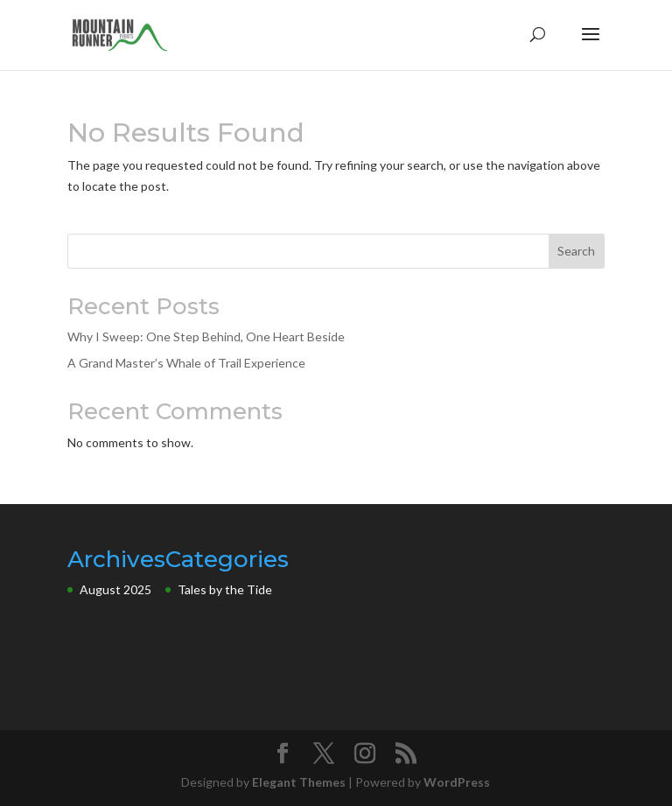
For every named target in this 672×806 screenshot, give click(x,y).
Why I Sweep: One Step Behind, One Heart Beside (206, 336)
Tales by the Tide (225, 589)
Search (576, 251)
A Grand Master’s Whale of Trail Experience (186, 363)
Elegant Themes (299, 782)
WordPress (457, 782)
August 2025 (115, 589)
